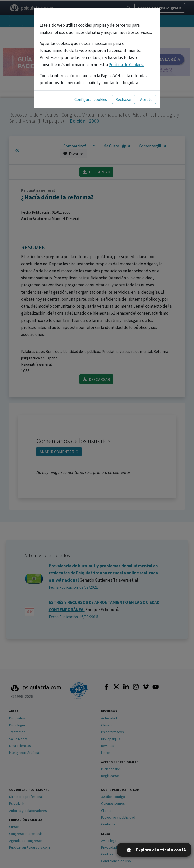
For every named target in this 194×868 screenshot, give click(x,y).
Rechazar (124, 99)
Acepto (146, 99)
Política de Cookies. (126, 65)
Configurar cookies (91, 99)
